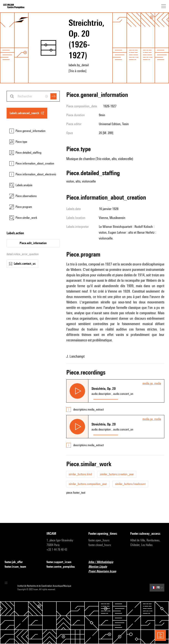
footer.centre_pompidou (63, 567)
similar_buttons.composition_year (88, 484)
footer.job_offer (16, 562)
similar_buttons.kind (80, 474)
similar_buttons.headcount (130, 484)
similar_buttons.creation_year (117, 474)
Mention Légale (100, 567)
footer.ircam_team (18, 567)
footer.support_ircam (61, 562)
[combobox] (33, 96)
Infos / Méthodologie (103, 562)
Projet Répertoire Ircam (105, 571)
